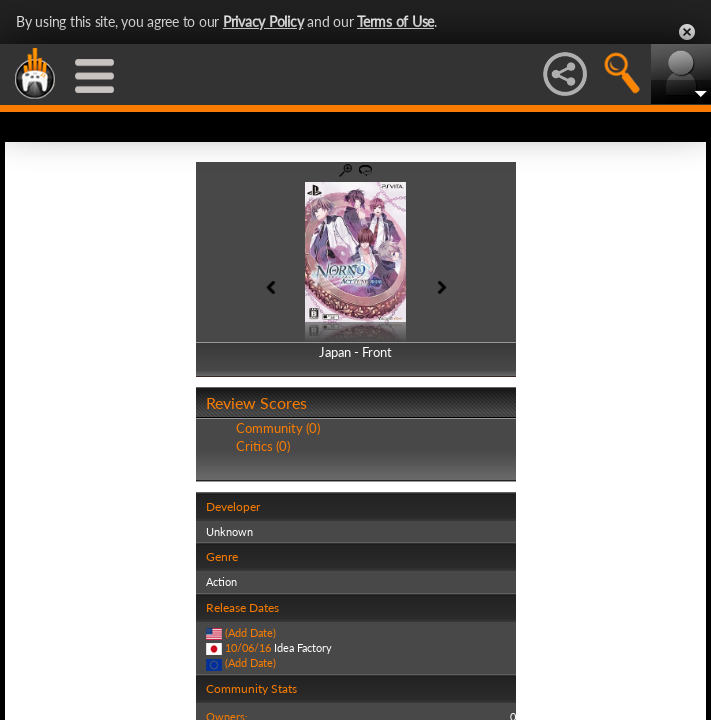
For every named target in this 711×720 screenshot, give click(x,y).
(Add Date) (250, 632)
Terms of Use (395, 21)
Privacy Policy (263, 21)
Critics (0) (263, 446)
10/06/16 (248, 647)
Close (687, 32)
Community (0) (278, 428)
